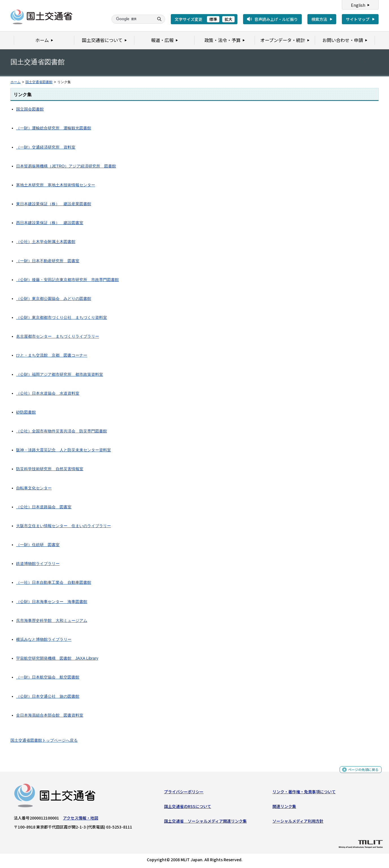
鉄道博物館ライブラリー (38, 564)
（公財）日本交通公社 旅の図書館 (48, 696)
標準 (213, 19)
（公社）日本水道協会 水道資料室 (48, 393)
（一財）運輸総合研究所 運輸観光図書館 (54, 128)
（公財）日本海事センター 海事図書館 (52, 602)
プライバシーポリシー (184, 793)
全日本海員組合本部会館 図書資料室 (50, 715)
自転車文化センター (34, 488)
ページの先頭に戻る (361, 773)
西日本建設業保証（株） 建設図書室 (50, 223)
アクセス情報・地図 (81, 819)
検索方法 (319, 19)
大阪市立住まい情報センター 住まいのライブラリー (64, 526)
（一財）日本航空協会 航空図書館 (48, 677)
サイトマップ (358, 19)
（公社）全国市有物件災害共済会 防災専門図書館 (62, 431)
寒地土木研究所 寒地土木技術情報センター (56, 185)
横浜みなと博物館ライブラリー (44, 639)
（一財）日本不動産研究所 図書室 (48, 261)
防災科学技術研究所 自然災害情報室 (50, 469)
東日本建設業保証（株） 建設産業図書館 (54, 204)
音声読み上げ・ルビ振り (276, 19)
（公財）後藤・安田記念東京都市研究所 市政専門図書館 (67, 280)
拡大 (228, 19)
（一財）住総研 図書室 (38, 545)
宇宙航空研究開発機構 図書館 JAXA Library (57, 658)
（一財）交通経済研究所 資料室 (46, 147)
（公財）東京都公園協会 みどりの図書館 (54, 299)
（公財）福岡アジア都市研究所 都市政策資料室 (60, 374)
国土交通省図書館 (39, 82)
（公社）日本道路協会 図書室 (44, 507)
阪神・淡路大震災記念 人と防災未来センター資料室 (64, 450)
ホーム (16, 82)
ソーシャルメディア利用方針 (298, 822)
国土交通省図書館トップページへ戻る (44, 740)
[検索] (132, 19)
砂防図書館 (26, 412)
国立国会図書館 (30, 109)
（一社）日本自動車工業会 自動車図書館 (54, 582)
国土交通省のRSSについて (188, 808)
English (358, 5)
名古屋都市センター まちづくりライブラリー (58, 336)
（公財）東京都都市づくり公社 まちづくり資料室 (62, 317)
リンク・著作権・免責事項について (304, 793)
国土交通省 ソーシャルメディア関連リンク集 (205, 822)
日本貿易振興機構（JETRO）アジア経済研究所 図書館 (66, 166)
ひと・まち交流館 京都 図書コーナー (52, 355)
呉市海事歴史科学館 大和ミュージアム (52, 620)
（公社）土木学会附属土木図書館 (46, 242)
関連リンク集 (284, 808)
